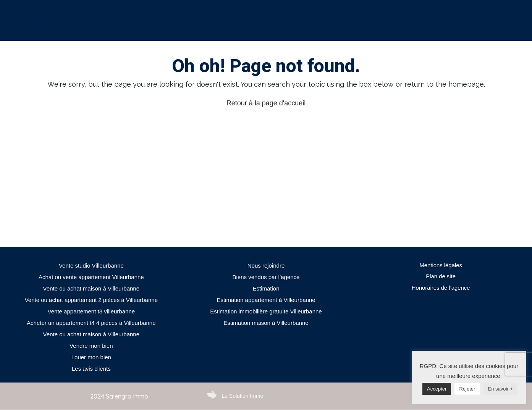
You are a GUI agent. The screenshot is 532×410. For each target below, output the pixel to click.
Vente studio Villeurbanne (91, 266)
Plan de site (441, 277)
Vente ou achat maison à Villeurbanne (91, 288)
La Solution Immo (242, 396)
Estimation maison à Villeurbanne (266, 323)
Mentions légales (441, 266)
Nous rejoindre (266, 266)
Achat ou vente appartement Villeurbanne (91, 277)
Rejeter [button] (467, 389)
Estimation (266, 288)
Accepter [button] (437, 389)
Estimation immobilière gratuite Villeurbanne (266, 311)
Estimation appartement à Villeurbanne (266, 300)
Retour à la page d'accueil (266, 103)
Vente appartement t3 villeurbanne (91, 311)
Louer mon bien (91, 357)
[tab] (136, 21)
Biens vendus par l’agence (266, 277)
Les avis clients (91, 369)
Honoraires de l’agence (441, 288)
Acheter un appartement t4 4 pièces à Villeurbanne (91, 323)
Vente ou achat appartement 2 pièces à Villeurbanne (91, 300)
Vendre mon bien (91, 346)
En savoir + (500, 389)
